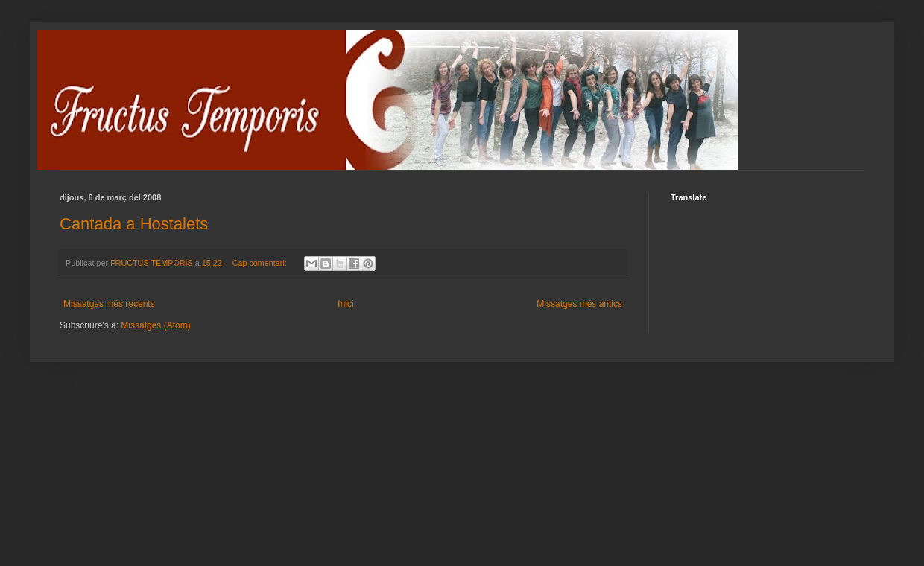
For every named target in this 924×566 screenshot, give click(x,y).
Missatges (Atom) (155, 325)
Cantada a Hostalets (134, 224)
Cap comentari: (261, 263)
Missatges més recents (109, 304)
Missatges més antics (579, 304)
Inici (345, 304)
